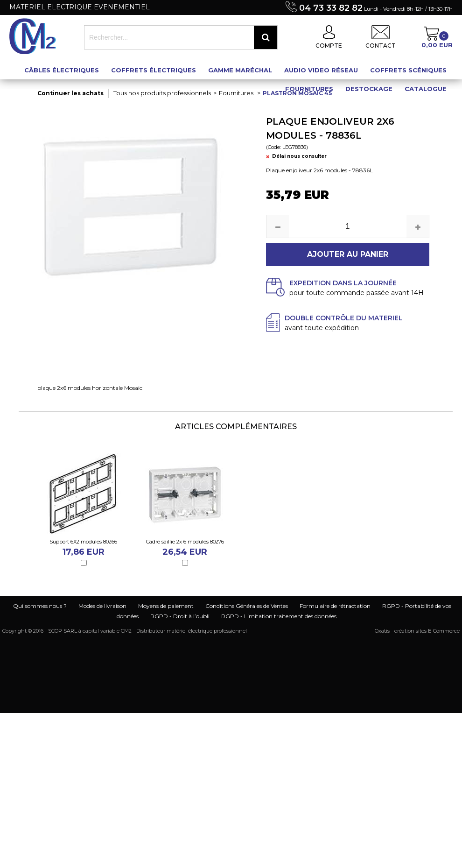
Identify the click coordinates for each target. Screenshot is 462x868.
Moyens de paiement (166, 606)
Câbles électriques (62, 70)
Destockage (369, 89)
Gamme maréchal (240, 70)
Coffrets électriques (154, 70)
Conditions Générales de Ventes (247, 606)
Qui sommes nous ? (40, 606)
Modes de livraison (102, 606)
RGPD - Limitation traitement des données (279, 616)
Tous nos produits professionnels (162, 93)
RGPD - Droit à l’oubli (180, 616)
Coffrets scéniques (408, 70)
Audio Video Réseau (321, 70)
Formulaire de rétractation (335, 606)
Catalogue (426, 89)
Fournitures (309, 89)
